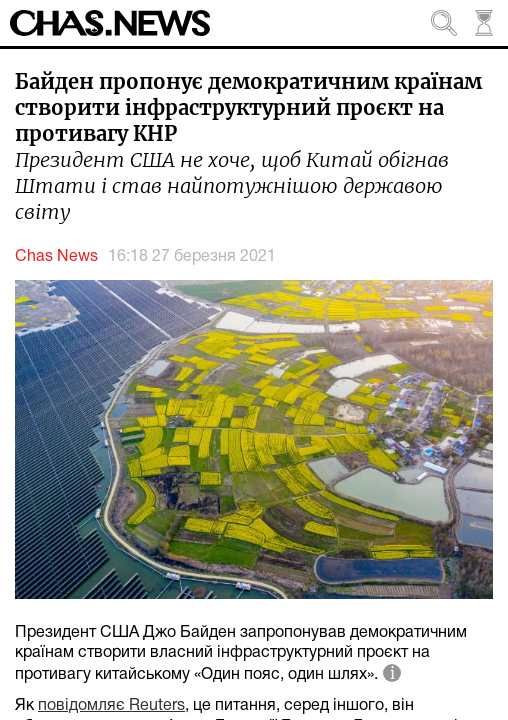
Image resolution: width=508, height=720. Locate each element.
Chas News (56, 257)
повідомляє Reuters (111, 706)
